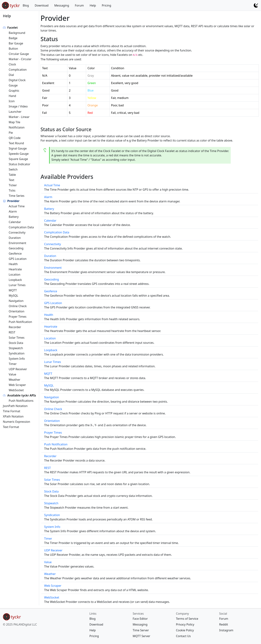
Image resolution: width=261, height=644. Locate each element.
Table (12, 175)
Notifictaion (17, 127)
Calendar (15, 222)
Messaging (62, 5)
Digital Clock (17, 80)
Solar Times (17, 338)
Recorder (15, 327)
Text (12, 180)
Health (13, 264)
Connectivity (17, 232)
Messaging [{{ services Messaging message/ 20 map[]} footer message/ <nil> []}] (140, 624)
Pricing (106, 5)
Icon (12, 101)
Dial (11, 75)
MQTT (13, 290)
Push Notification (20, 322)
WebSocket (16, 390)
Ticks (12, 190)
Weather (14, 380)
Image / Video (18, 106)
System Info (17, 359)
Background (17, 33)
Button (13, 49)
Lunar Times (17, 285)
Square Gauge (18, 159)
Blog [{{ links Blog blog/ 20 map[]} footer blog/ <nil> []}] (92, 619)
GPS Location (18, 259)
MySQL (13, 296)
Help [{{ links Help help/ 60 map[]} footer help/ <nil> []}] (93, 630)
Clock (12, 64)
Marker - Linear (19, 117)
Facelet (12, 28)
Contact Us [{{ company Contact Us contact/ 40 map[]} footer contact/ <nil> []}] (183, 636)
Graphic (14, 91)
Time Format (12, 411)
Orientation (16, 311)
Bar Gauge (16, 43)
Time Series (16, 196)
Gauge (13, 85)
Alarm (13, 211)
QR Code (15, 138)
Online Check (18, 306)
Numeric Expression (16, 422)
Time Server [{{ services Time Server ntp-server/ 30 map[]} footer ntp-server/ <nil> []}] (141, 630)
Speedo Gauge (19, 154)
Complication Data (21, 227)
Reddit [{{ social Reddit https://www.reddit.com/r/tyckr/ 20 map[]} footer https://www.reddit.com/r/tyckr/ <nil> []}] (224, 624)
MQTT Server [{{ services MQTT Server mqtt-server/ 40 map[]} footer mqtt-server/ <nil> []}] (141, 636)
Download (42, 5)
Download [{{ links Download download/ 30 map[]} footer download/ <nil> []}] (96, 624)
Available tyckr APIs (22, 395)
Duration (15, 238)
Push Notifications (21, 401)
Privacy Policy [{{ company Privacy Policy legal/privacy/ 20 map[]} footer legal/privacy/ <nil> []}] (185, 624)
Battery (14, 217)
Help (93, 5)
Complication (18, 70)
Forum (79, 5)
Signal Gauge (18, 148)
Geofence (15, 254)
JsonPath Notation (15, 406)
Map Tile (14, 122)
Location (14, 275)
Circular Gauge (19, 54)
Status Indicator (19, 164)
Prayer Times (18, 317)
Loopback (15, 280)
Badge (13, 38)
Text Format (11, 427)
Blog (26, 5)
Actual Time (17, 206)
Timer (13, 364)
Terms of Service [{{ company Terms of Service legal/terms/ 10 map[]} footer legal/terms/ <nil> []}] (187, 619)
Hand (12, 96)
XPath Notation (13, 416)
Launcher (15, 112)
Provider (13, 201)
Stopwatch (16, 348)
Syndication (17, 353)
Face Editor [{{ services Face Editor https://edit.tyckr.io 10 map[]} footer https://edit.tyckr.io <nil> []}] (140, 619)
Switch (13, 169)
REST (12, 332)
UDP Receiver (18, 369)
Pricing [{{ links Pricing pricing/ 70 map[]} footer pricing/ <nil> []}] (94, 636)
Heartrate (15, 269)
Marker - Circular (20, 59)
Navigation (16, 301)
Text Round (16, 143)
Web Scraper (17, 385)
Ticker (13, 185)
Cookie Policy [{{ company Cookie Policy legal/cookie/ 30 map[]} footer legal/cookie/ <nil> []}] (185, 630)
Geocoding (16, 248)
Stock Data (16, 343)
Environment (17, 243)
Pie (11, 133)
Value (12, 374)
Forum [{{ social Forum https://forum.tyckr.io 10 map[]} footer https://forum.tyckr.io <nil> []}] (224, 619)
